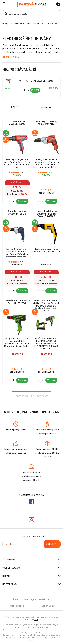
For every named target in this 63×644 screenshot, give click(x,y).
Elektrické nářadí (21, 24)
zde (36, 620)
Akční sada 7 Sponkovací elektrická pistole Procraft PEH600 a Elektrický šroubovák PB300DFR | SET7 (46, 305)
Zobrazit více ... (11, 57)
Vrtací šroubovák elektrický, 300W (17, 123)
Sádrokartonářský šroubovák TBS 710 (17, 212)
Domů (5, 24)
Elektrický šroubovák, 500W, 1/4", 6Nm (46, 123)
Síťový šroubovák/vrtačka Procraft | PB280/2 (17, 302)
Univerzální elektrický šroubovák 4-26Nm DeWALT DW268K (46, 214)
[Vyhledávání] (31, 14)
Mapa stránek (17, 606)
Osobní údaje (48, 606)
